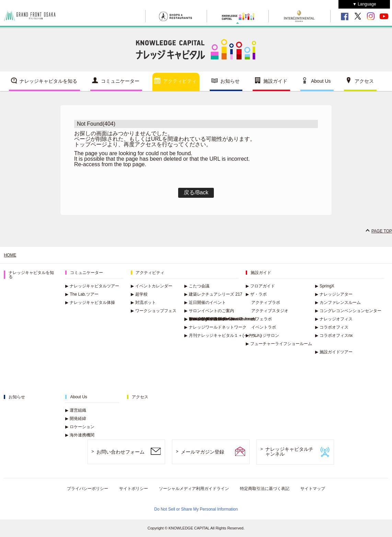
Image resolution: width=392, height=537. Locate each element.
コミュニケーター (120, 81)
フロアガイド (260, 286)
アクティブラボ (266, 302)
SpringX (325, 286)
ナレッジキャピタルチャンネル (289, 452)
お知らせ (230, 81)
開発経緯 (76, 419)
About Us (321, 81)
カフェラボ (262, 319)
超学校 (139, 294)
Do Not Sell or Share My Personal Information (196, 509)
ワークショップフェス (154, 311)
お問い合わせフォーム (120, 452)
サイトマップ (313, 489)
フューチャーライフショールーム (279, 344)
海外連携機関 (80, 435)
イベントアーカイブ (205, 319)
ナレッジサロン (262, 335)
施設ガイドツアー (334, 352)
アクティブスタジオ (270, 311)
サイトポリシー (134, 489)
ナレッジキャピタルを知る (48, 81)
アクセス (364, 81)
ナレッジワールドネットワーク (215, 327)
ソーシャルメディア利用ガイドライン (194, 489)
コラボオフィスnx (334, 335)
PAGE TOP (382, 231)
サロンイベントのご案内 (209, 311)
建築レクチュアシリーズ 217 (213, 294)
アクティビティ (180, 81)
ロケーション (80, 427)
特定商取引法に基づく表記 (265, 489)
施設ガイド (275, 81)
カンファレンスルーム (338, 302)
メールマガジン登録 (203, 452)
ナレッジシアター (334, 294)
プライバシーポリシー (88, 489)
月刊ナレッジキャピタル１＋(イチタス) (223, 335)
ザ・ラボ (256, 294)
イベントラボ (264, 327)
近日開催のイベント (205, 302)
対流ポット (143, 302)
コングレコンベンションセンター (348, 311)
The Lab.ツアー (82, 294)
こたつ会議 (197, 286)
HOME (10, 255)
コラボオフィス (332, 327)
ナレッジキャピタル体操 (90, 302)
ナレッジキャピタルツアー (92, 286)
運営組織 (76, 410)
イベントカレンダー (152, 286)
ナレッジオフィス (334, 319)
